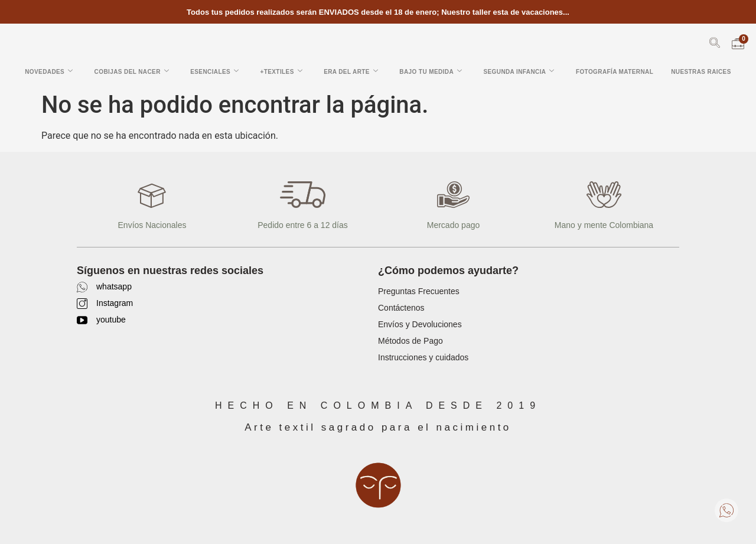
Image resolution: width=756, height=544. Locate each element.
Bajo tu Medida (431, 71)
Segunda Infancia (519, 71)
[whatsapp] (82, 287)
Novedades (49, 71)
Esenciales (214, 71)
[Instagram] (82, 304)
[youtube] (82, 320)
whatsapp (114, 286)
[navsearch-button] (715, 45)
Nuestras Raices (701, 72)
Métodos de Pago (410, 341)
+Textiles (281, 71)
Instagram (115, 303)
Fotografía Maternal (615, 72)
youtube (111, 320)
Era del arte (351, 71)
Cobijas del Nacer (132, 71)
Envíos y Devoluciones (420, 324)
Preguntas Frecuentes (419, 291)
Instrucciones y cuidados (423, 357)
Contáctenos (401, 308)
